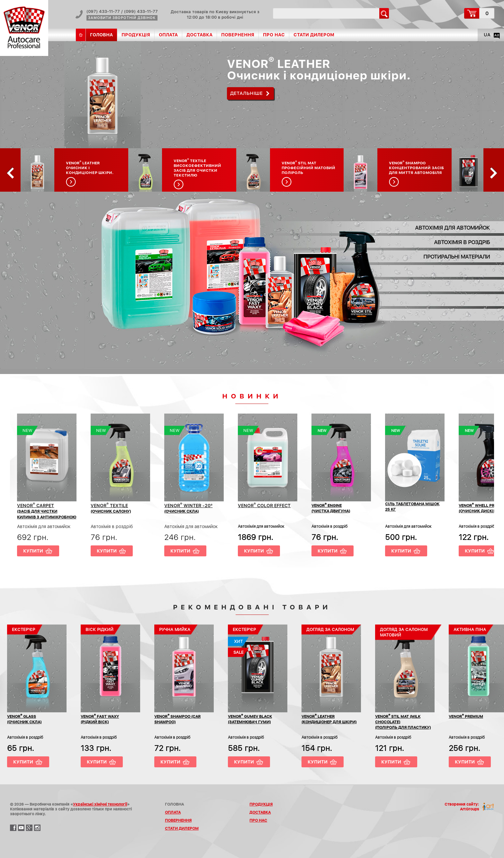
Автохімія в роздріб (462, 242)
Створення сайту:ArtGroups (462, 807)
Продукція (136, 35)
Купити (33, 551)
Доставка (199, 35)
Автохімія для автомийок (452, 228)
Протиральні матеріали (457, 257)
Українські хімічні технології (100, 804)
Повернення (238, 35)
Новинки (252, 396)
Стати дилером (314, 35)
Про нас (274, 35)
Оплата (168, 35)
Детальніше (246, 93)
